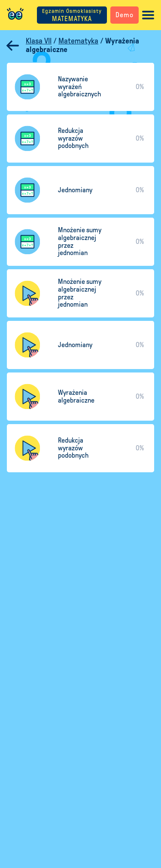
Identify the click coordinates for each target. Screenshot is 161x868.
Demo (125, 15)
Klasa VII (39, 41)
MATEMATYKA (72, 15)
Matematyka (78, 41)
